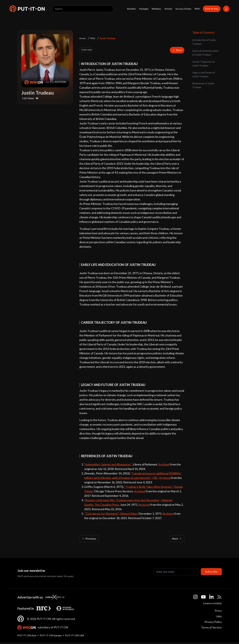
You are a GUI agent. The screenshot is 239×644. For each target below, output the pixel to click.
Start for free (212, 9)
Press (218, 611)
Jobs (219, 616)
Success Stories (183, 9)
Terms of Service (211, 627)
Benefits (132, 9)
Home (83, 38)
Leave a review (212, 603)
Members (157, 9)
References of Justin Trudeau (203, 85)
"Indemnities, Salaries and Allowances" (108, 464)
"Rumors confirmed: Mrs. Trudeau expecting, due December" (122, 500)
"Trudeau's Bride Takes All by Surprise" (148, 487)
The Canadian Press (107, 505)
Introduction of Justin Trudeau (204, 42)
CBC (155, 478)
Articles (168, 9)
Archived (164, 464)
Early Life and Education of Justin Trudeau (205, 53)
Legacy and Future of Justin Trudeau (204, 74)
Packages (144, 9)
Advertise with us (30, 597)
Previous (89, 539)
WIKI (197, 9)
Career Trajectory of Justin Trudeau (203, 63)
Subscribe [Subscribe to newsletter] (211, 572)
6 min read (87, 50)
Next (177, 539)
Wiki (93, 38)
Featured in (26, 608)
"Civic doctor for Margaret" (102, 514)
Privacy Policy (213, 622)
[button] (27, 9)
